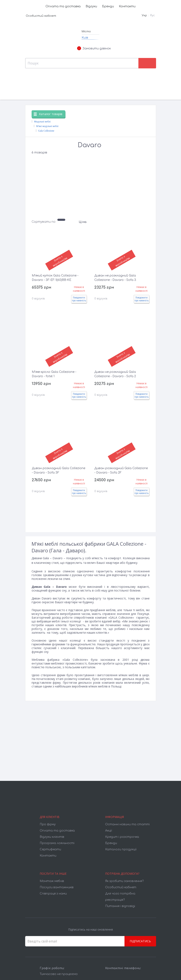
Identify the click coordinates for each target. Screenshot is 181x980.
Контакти (127, 6)
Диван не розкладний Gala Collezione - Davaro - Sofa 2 (115, 374)
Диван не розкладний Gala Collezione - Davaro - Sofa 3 (115, 278)
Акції (109, 831)
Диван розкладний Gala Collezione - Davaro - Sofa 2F (121, 470)
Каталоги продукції (121, 849)
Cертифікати (50, 849)
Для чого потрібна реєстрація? (120, 897)
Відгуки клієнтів (52, 837)
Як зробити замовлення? (124, 881)
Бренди (108, 6)
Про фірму (48, 824)
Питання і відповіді (120, 906)
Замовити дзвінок (94, 49)
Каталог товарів (48, 114)
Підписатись (140, 941)
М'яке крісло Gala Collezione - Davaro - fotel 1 (54, 374)
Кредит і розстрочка (122, 837)
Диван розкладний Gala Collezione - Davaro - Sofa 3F (58, 470)
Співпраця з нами (53, 894)
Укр (144, 15)
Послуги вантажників (57, 887)
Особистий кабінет (41, 16)
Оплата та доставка (63, 6)
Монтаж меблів (52, 881)
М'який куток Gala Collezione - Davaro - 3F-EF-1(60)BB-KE (55, 278)
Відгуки (91, 6)
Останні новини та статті (127, 824)
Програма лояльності (57, 843)
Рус (153, 15)
